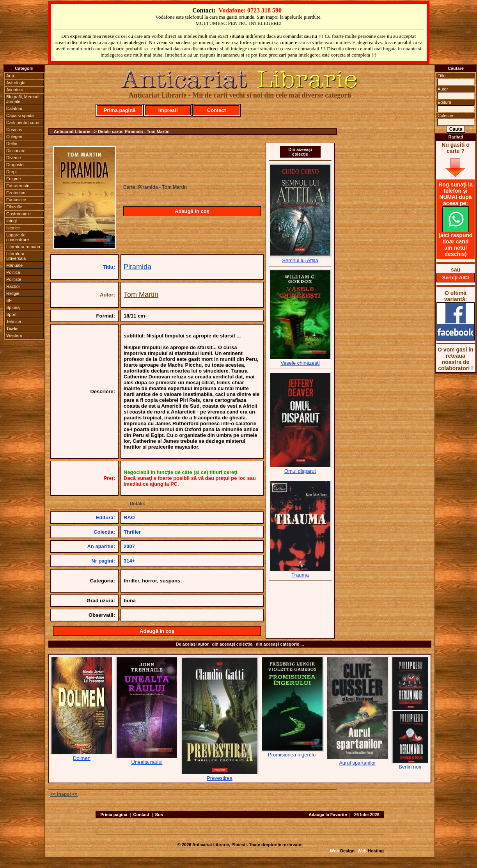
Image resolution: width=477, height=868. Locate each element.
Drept (12, 172)
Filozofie (14, 207)
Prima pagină (120, 110)
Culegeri (14, 137)
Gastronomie (19, 214)
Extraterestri (18, 186)
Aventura (15, 90)
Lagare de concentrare (18, 237)
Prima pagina (114, 815)
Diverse (13, 158)
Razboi (13, 286)
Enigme (13, 179)
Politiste (14, 279)
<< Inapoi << (64, 794)
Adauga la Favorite (328, 815)
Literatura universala (16, 256)
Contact (216, 110)
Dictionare (16, 151)
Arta (10, 76)
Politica (13, 272)
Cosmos (14, 130)
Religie (13, 293)
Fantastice (16, 200)
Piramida (137, 267)
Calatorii (14, 108)
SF (9, 300)
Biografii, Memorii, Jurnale (23, 99)
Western (14, 335)
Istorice (13, 228)
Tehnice (14, 321)
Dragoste (15, 165)
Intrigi (12, 221)
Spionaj (13, 307)
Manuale (14, 265)
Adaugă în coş (192, 211)
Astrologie (16, 83)
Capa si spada (20, 115)
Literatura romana (23, 247)
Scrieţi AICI (456, 278)
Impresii (168, 110)
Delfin (12, 144)
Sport (11, 314)
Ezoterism (16, 193)
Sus (159, 815)
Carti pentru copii (22, 122)
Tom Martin (141, 295)
